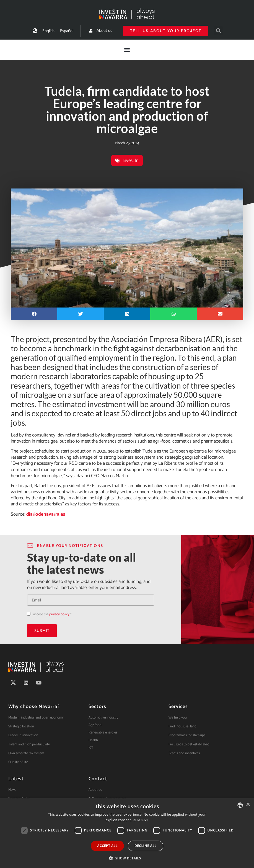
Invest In (131, 161)
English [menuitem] (48, 31)
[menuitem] (48, 31)
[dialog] (127, 833)
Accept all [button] (107, 846)
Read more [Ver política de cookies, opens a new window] (141, 820)
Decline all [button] (146, 846)
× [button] (248, 805)
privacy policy (59, 614)
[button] (218, 31)
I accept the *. (52, 614)
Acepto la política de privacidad (27, 614)
